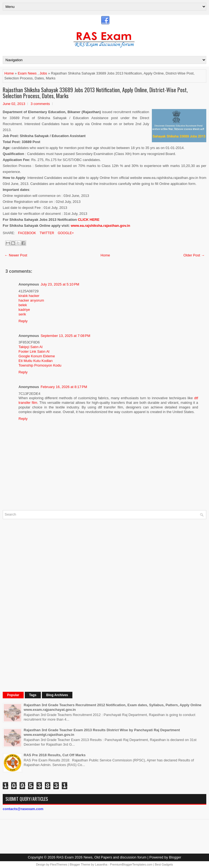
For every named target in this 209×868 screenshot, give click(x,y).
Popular (13, 695)
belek (23, 305)
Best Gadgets (164, 864)
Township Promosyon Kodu (40, 365)
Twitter (46, 233)
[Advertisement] (44, 605)
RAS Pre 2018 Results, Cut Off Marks (55, 755)
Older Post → (194, 255)
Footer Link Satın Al (34, 351)
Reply (23, 321)
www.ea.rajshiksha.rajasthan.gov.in (100, 226)
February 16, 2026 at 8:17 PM (64, 387)
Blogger (175, 857)
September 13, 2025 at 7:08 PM (65, 336)
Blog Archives (57, 695)
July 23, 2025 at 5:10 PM (60, 284)
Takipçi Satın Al (30, 347)
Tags (33, 695)
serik (22, 314)
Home (9, 73)
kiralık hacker (29, 296)
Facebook (27, 233)
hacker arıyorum (31, 300)
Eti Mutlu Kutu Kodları (36, 361)
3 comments (40, 104)
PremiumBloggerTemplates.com (131, 864)
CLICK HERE (89, 220)
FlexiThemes (59, 864)
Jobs (43, 73)
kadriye (24, 310)
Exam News (27, 73)
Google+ (65, 233)
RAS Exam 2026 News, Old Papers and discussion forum (101, 857)
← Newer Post (16, 255)
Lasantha (101, 864)
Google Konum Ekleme (37, 356)
